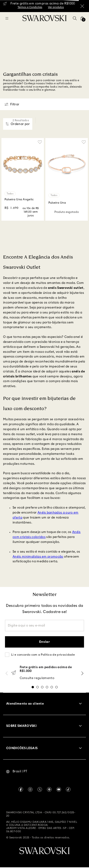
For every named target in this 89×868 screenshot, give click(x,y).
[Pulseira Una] (67, 179)
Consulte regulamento (37, 678)
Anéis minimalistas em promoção (38, 557)
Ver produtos (56, 7)
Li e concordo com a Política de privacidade (43, 655)
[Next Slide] (82, 673)
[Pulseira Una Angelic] (23, 179)
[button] (75, 18)
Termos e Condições (30, 7)
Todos (10, 194)
